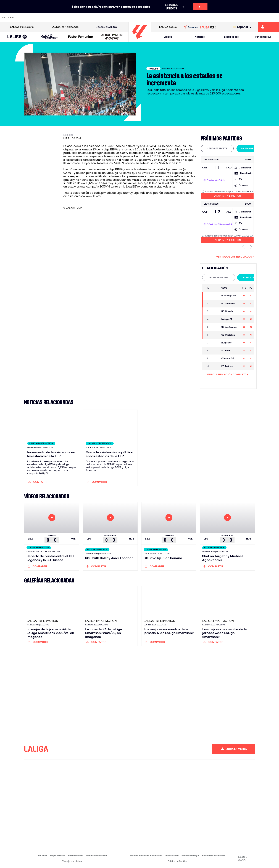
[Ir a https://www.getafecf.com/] (104, 18)
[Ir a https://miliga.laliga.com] (269, 27)
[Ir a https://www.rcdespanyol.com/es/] (169, 18)
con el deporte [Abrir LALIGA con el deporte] (65, 27)
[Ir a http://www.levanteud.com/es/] (130, 18)
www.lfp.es (93, 196)
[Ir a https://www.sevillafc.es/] (249, 18)
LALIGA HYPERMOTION (253, 148)
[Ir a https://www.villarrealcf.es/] (275, 18)
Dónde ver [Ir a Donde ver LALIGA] (106, 27)
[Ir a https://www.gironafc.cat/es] (117, 18)
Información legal (190, 855)
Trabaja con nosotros (97, 855)
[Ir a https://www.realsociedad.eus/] (235, 18)
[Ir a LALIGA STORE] (200, 27)
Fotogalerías (263, 37)
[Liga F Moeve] (81, 37)
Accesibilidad (172, 855)
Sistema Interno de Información (146, 855)
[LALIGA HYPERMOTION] (49, 37)
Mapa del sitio (57, 855)
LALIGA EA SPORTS (217, 148)
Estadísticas (231, 37)
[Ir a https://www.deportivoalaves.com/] (64, 18)
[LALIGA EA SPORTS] (17, 37)
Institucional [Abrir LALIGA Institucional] (22, 27)
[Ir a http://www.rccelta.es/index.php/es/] (156, 18)
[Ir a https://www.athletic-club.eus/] (24, 18)
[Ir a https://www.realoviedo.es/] (222, 18)
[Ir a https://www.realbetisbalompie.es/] (196, 18)
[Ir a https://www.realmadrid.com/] (209, 18)
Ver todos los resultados (235, 257)
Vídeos (168, 37)
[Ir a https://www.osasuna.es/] (51, 18)
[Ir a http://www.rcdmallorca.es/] (183, 18)
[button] (17, 37)
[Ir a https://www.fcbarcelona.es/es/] (90, 18)
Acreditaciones (75, 855)
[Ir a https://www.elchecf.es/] (77, 18)
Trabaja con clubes (72, 861)
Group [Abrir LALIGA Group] (168, 27)
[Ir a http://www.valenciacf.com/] (262, 18)
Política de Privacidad (213, 855)
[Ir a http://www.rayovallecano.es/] (143, 18)
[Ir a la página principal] (140, 40)
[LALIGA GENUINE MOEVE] (112, 37)
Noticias (200, 37)
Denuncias (42, 855)
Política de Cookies (177, 861)
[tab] (217, 148)
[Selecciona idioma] (243, 27)
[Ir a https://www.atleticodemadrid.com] (38, 18)
